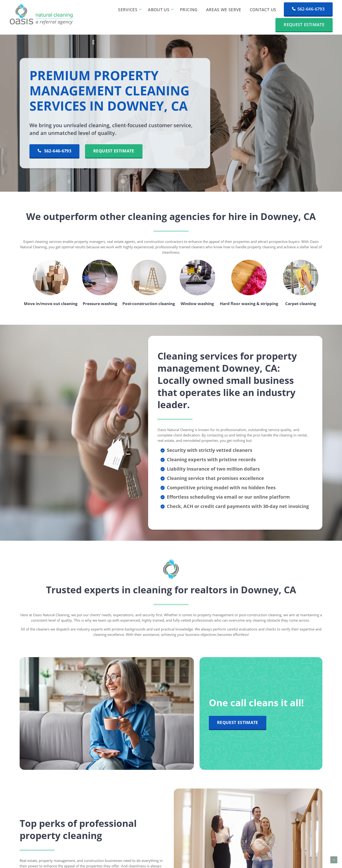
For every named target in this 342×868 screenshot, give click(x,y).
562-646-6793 (308, 9)
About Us (159, 10)
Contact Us (263, 10)
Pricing (189, 10)
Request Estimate (304, 25)
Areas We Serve (224, 10)
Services (128, 10)
